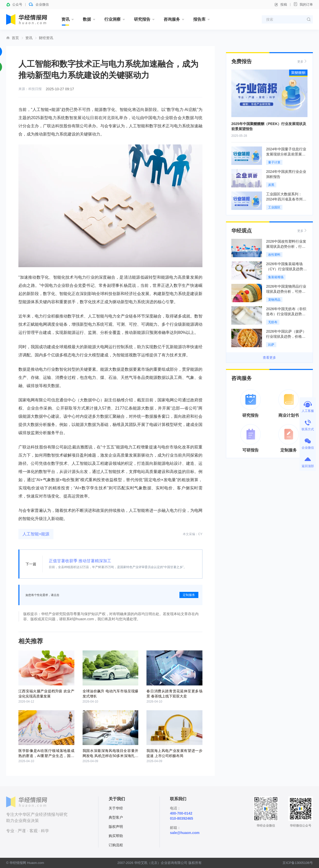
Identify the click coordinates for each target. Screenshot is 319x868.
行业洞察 (112, 19)
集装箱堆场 (276, 277)
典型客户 (116, 817)
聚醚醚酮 (298, 73)
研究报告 (142, 19)
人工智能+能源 (36, 534)
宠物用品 (274, 300)
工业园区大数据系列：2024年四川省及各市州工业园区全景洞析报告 (286, 199)
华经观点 (242, 231)
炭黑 (271, 185)
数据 (87, 19)
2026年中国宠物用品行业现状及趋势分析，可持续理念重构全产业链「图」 (286, 291)
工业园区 (274, 207)
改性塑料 (274, 255)
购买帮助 (116, 836)
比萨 (271, 345)
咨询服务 (172, 19)
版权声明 (116, 827)
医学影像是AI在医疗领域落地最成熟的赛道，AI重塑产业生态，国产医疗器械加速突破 (46, 756)
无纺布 (273, 322)
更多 (302, 61)
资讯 (65, 19)
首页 (15, 38)
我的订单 (303, 4)
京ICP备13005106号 (298, 863)
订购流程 (116, 845)
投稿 (281, 5)
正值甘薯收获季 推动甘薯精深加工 (80, 561)
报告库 (199, 19)
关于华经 (116, 808)
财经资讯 (46, 38)
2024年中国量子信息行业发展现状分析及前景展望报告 (286, 154)
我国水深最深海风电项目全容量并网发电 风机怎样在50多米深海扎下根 (111, 756)
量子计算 (274, 162)
